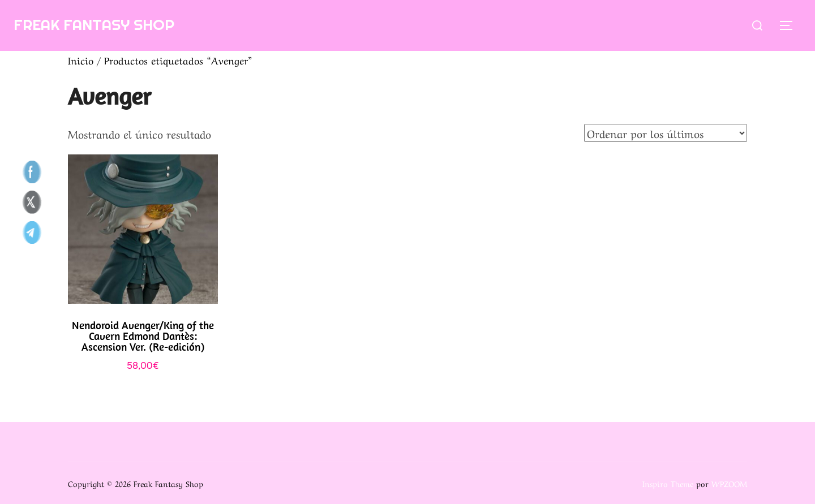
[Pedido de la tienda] (666, 133)
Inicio (81, 60)
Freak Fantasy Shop (94, 25)
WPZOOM (729, 483)
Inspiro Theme (668, 483)
